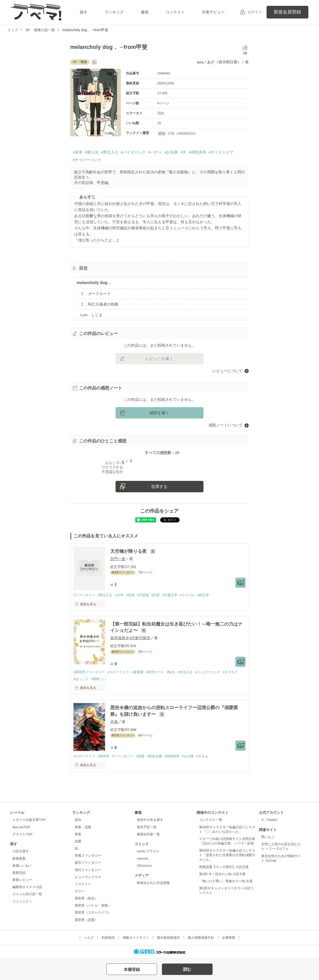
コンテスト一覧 (211, 820)
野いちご (268, 837)
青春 (78, 834)
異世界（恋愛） (86, 920)
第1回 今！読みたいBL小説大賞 (222, 874)
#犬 (183, 152)
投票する (159, 487)
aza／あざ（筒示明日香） (219, 62)
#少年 (119, 595)
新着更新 (19, 859)
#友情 (130, 595)
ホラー (80, 891)
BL (77, 848)
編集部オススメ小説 (27, 887)
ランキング (114, 12)
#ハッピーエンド (208, 672)
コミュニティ (22, 901)
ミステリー (83, 884)
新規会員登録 (287, 12)
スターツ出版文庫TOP (29, 820)
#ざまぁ (202, 756)
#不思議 (143, 595)
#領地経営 (172, 756)
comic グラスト (148, 851)
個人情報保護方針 (201, 938)
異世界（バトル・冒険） (93, 905)
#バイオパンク (133, 152)
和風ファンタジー (88, 855)
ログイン (255, 12)
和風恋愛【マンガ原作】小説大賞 (224, 867)
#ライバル (187, 595)
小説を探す (21, 851)
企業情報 (229, 938)
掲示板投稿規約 (168, 938)
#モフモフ (230, 672)
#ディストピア (221, 152)
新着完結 (19, 873)
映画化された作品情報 (153, 883)
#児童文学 (170, 595)
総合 (78, 820)
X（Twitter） (270, 820)
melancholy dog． (94, 283)
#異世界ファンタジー (89, 672)
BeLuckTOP (21, 827)
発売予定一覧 (147, 827)
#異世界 (103, 756)
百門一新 (118, 559)
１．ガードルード (96, 294)
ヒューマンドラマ (88, 877)
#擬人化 (92, 152)
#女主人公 (185, 672)
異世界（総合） (86, 898)
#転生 (171, 672)
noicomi (143, 859)
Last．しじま (91, 315)
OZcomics (144, 866)
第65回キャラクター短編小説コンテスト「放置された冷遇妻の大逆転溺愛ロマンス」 (227, 855)
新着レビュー (22, 880)
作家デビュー (213, 12)
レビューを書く (159, 359)
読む (187, 969)
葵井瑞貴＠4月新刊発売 (130, 638)
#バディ (155, 152)
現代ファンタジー (88, 870)
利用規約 (108, 938)
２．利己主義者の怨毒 (99, 304)
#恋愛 (140, 756)
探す (84, 12)
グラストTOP (22, 834)
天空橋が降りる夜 (129, 551)
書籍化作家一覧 (148, 834)
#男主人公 (110, 152)
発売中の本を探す (150, 820)
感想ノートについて (226, 425)
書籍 (145, 12)
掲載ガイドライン (136, 938)
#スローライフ (118, 672)
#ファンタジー (84, 595)
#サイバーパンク (87, 160)
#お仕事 (171, 152)
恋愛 (78, 841)
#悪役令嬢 (154, 756)
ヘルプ (89, 938)
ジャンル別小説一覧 (27, 894)
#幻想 (155, 595)
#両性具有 (197, 152)
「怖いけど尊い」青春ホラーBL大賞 (226, 881)
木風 (114, 722)
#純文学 (203, 595)
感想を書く (159, 413)
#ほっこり (81, 679)
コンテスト (175, 12)
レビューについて (228, 371)
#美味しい (98, 679)
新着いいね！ (22, 866)
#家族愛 (137, 672)
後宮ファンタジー (88, 863)
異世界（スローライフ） (93, 912)
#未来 (78, 152)
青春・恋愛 (83, 827)
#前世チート (155, 672)
